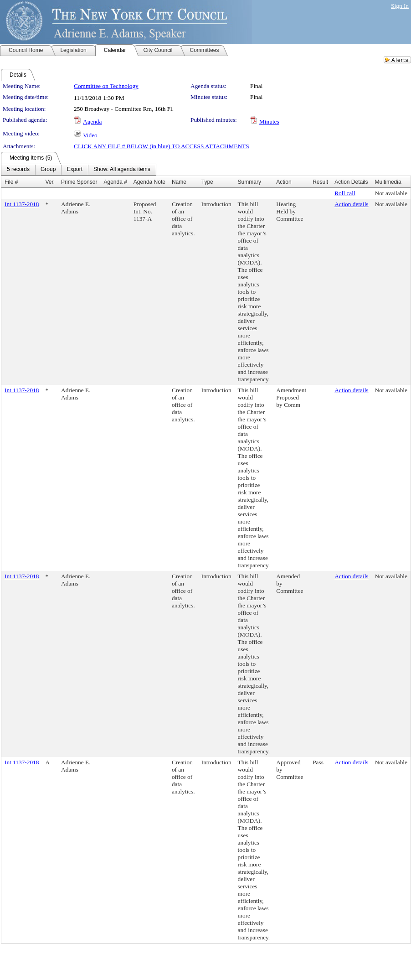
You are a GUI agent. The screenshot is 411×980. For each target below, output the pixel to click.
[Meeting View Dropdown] (122, 170)
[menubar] (79, 170)
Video (90, 135)
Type (207, 182)
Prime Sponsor (79, 182)
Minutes (269, 122)
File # (11, 182)
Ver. (50, 182)
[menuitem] (18, 170)
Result (320, 182)
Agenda (92, 122)
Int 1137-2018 (22, 204)
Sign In (400, 6)
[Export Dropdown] (74, 170)
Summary (249, 182)
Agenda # (115, 182)
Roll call (345, 193)
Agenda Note (149, 182)
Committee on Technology (106, 86)
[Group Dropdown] (48, 170)
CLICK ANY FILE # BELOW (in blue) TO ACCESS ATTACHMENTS (162, 146)
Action (284, 182)
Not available (391, 193)
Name (179, 182)
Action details (351, 204)
